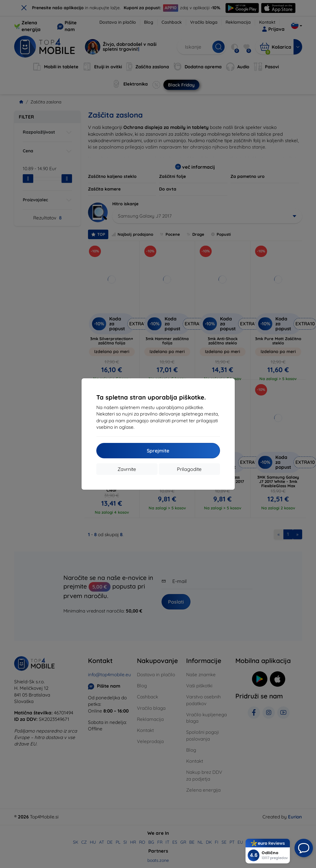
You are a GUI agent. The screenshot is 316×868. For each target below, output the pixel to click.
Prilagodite (189, 469)
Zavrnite (127, 469)
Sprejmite (158, 451)
